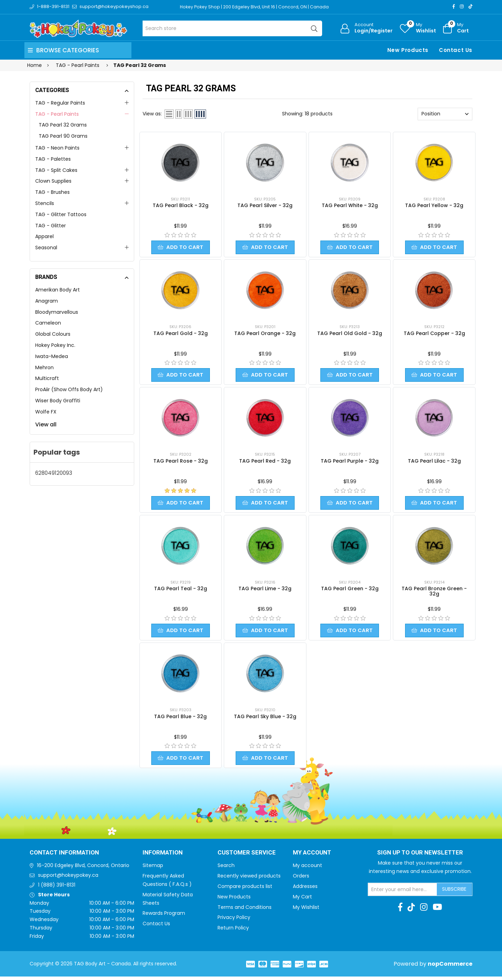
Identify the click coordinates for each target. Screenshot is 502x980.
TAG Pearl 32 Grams (63, 125)
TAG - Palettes (53, 159)
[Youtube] (437, 911)
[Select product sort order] (445, 114)
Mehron (44, 367)
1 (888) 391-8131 (57, 888)
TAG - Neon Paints (57, 148)
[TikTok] (470, 6)
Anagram (47, 301)
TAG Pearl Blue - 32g (180, 719)
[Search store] (232, 28)
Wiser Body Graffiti (58, 401)
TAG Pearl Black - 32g (181, 205)
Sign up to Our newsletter (420, 856)
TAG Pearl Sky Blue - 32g (265, 719)
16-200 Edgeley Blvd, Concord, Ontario (83, 869)
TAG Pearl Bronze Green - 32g (434, 593)
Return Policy (233, 931)
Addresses (305, 890)
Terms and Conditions (245, 911)
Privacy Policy (234, 921)
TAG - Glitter (51, 226)
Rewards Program (164, 917)
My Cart (302, 900)
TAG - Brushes (52, 192)
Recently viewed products (249, 879)
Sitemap (153, 869)
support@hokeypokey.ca (68, 879)
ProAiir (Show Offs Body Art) (69, 389)
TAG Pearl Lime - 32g (265, 591)
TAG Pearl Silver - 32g (265, 205)
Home (35, 65)
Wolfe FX (46, 412)
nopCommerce (450, 967)
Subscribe (454, 892)
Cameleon (48, 323)
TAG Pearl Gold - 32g (181, 334)
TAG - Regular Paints (60, 103)
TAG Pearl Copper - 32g (434, 334)
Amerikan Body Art (58, 290)
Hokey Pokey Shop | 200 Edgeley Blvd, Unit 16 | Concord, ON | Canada (257, 7)
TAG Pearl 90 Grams (63, 136)
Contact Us (456, 50)
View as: (152, 114)
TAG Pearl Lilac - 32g (434, 462)
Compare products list (245, 890)
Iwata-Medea (52, 356)
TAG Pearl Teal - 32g (181, 591)
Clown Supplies (53, 181)
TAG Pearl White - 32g (350, 205)
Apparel (44, 236)
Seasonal (46, 248)
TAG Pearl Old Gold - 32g (350, 334)
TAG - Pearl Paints (57, 114)
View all (46, 424)
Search (226, 869)
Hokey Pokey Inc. (55, 345)
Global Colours (53, 334)
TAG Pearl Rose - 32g (181, 462)
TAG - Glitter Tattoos (61, 214)
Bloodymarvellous (57, 312)
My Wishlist (306, 911)
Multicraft (47, 378)
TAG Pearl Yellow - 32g (434, 205)
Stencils (45, 203)
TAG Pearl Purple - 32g (350, 462)
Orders (301, 879)
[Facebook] (454, 6)
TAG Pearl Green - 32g (350, 591)
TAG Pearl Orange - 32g (265, 334)
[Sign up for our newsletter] (403, 893)
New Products (408, 50)
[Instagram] (462, 6)
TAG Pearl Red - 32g (265, 462)
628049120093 (54, 473)
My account (307, 869)
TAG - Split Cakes (56, 170)
